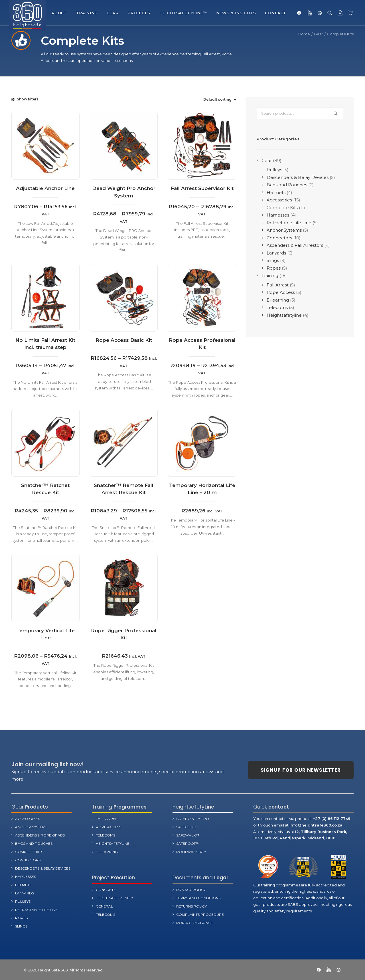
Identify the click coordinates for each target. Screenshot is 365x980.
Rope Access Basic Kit (124, 359)
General (104, 906)
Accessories (28, 818)
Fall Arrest (108, 818)
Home (304, 34)
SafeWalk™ (188, 835)
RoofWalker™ (191, 851)
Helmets (23, 885)
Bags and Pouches (34, 843)
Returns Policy (191, 906)
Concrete (106, 889)
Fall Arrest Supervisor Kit (202, 188)
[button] (300, 13)
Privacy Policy (191, 889)
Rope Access (109, 827)
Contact (276, 13)
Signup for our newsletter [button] (301, 770)
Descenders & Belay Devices (43, 868)
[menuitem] (59, 13)
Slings (21, 926)
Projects (139, 13)
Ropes (21, 918)
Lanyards (25, 893)
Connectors (28, 860)
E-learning (107, 851)
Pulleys (23, 901)
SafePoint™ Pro (193, 818)
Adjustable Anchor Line (45, 188)
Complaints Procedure (200, 914)
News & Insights (236, 13)
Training (87, 13)
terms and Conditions (198, 898)
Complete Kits (29, 851)
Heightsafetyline (113, 843)
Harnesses (26, 876)
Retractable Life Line (36, 909)
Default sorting (217, 100)
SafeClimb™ (188, 827)
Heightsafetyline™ (114, 898)
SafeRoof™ (188, 843)
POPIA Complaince (195, 923)
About (59, 13)
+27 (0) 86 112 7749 (332, 818)
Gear (113, 13)
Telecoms (106, 835)
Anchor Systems (31, 827)
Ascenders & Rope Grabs (40, 835)
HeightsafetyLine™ (183, 13)
